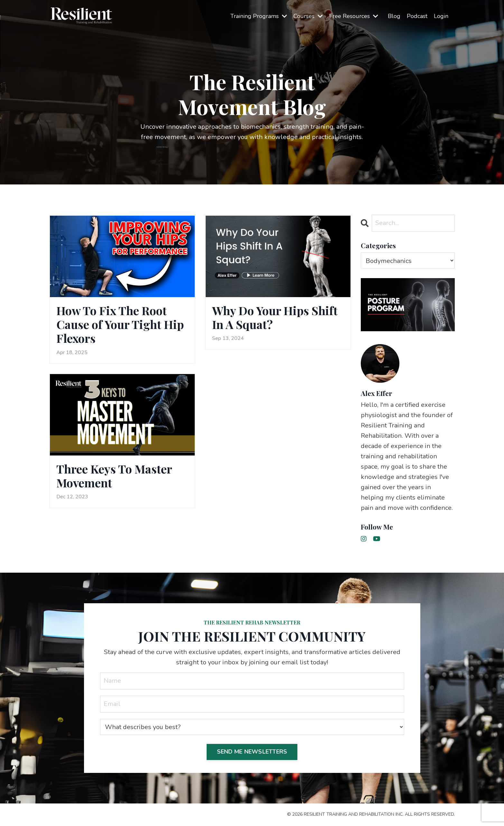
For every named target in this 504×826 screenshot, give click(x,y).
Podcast (417, 16)
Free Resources (354, 16)
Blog (394, 16)
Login (441, 16)
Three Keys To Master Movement (114, 476)
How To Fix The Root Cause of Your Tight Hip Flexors (120, 324)
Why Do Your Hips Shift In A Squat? (275, 317)
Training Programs (259, 16)
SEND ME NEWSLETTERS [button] (252, 752)
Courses (308, 16)
